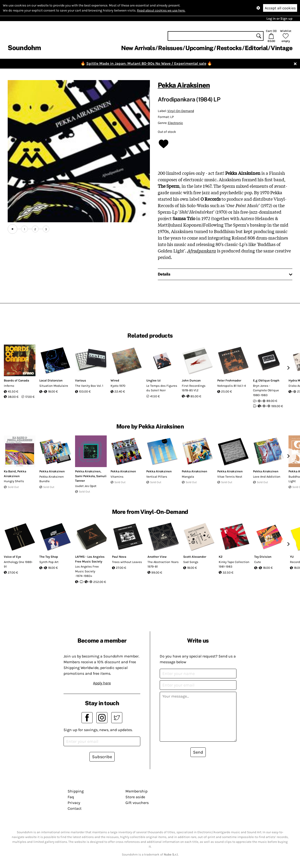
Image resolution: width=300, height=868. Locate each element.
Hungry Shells (14, 481)
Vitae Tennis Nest (230, 477)
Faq (71, 797)
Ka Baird (10, 471)
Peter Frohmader (229, 380)
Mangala (188, 477)
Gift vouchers (137, 803)
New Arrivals (138, 48)
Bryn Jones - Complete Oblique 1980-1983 (266, 390)
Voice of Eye (12, 557)
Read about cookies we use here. (161, 10)
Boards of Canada (16, 380)
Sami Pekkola (85, 476)
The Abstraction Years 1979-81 (163, 564)
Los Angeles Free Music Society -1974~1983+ (87, 571)
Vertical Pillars (157, 477)
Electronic (175, 123)
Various (81, 380)
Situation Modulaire (54, 386)
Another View (157, 557)
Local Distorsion (51, 380)
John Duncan (191, 380)
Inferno (9, 386)
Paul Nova (119, 557)
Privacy (74, 803)
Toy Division (263, 557)
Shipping (76, 791)
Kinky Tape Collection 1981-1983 (234, 564)
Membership (136, 791)
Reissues (170, 48)
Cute (258, 562)
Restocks (229, 48)
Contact (75, 808)
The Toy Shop (49, 557)
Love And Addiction (267, 477)
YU (292, 557)
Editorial (256, 48)
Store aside (135, 797)
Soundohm (24, 48)
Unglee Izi (153, 380)
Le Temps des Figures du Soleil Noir (162, 388)
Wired (115, 380)
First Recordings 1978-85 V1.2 (194, 388)
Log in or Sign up (279, 19)
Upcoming (199, 48)
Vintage (282, 48)
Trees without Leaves (127, 562)
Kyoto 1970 (118, 386)
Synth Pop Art (49, 562)
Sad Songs (191, 562)
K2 (221, 557)
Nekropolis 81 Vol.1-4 (232, 386)
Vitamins (117, 477)
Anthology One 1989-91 (18, 564)
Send (198, 752)
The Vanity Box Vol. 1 (89, 386)
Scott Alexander (195, 557)
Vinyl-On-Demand (181, 111)
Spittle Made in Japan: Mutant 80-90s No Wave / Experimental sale (146, 63)
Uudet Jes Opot (86, 486)
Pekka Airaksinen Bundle (52, 479)
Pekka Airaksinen (184, 85)
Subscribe (102, 757)
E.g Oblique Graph (266, 380)
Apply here (102, 683)
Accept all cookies (280, 8)
